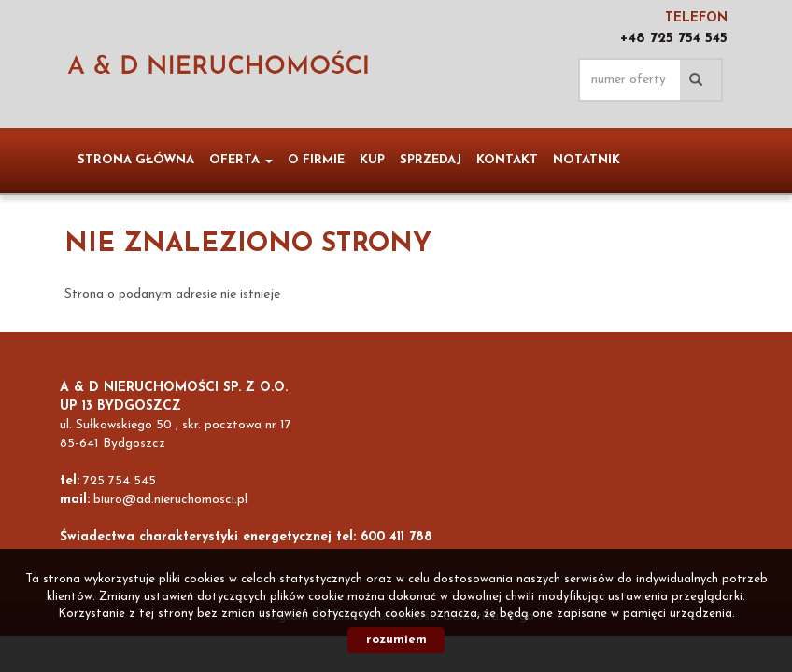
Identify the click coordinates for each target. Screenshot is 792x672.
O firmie (316, 160)
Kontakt (507, 160)
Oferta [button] (241, 160)
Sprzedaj (431, 160)
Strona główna (136, 160)
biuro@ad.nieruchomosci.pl (170, 500)
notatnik (587, 160)
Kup (372, 160)
